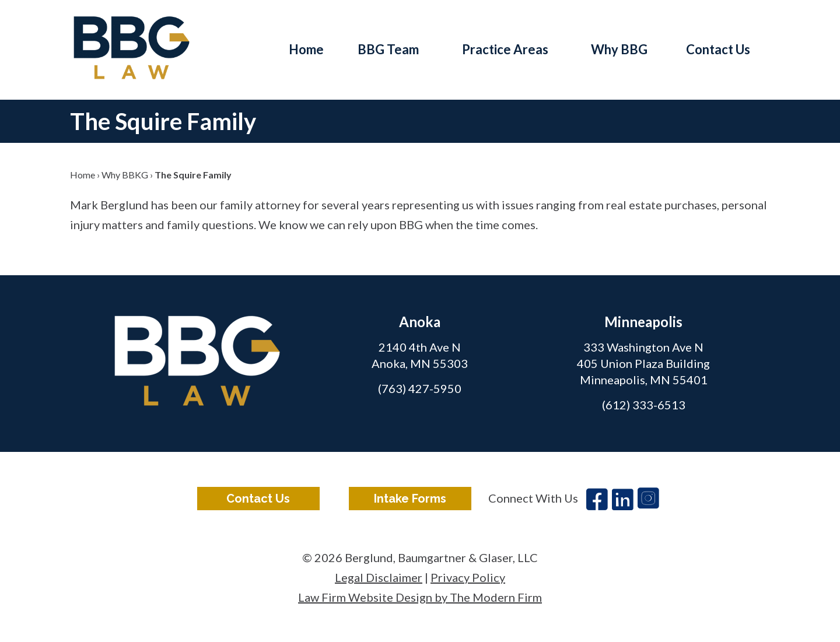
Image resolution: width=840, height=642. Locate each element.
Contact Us (718, 49)
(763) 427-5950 (420, 388)
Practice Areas (505, 49)
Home (306, 49)
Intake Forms (410, 499)
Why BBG (619, 49)
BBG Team (388, 49)
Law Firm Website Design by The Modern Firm (420, 597)
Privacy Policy (468, 577)
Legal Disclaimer (379, 577)
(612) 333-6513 (644, 405)
